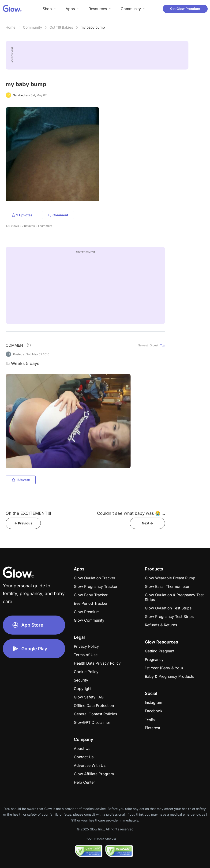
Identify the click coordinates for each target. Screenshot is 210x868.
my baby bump (93, 27)
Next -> (147, 523)
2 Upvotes (22, 215)
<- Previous (23, 523)
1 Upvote (21, 480)
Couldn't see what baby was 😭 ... (131, 513)
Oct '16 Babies (61, 27)
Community (32, 27)
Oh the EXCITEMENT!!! (28, 513)
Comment (58, 215)
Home (11, 27)
